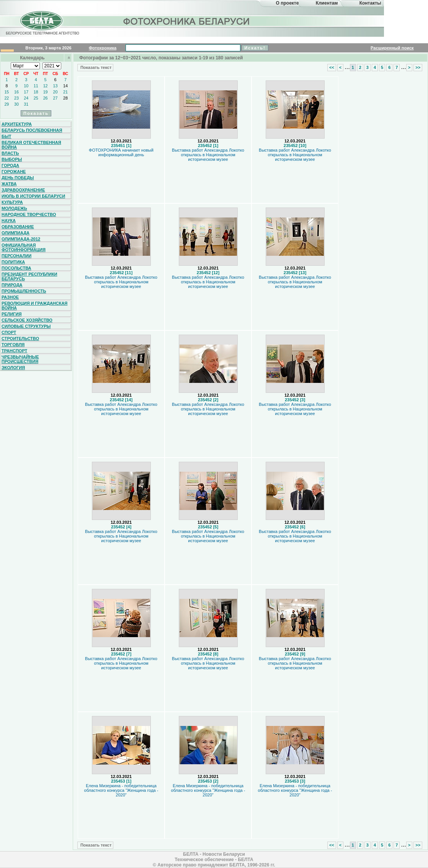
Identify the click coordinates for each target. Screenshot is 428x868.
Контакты (370, 3)
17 (26, 92)
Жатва (9, 184)
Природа (12, 285)
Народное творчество (29, 214)
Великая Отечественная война (31, 145)
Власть (10, 153)
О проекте (288, 3)
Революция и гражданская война (34, 306)
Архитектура (17, 124)
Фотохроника (103, 48)
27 (56, 98)
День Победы (18, 178)
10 (26, 86)
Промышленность (24, 291)
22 (7, 98)
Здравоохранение (23, 190)
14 (65, 86)
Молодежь (14, 208)
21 (65, 92)
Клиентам (327, 3)
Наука (9, 221)
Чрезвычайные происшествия (20, 359)
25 (36, 98)
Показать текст (95, 67)
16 (16, 92)
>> (418, 67)
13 (56, 86)
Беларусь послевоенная (32, 130)
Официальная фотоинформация (24, 247)
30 (16, 104)
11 (36, 86)
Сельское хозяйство (27, 320)
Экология (13, 368)
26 (46, 98)
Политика (13, 262)
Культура (12, 202)
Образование (18, 227)
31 (26, 104)
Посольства (16, 268)
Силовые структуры (26, 326)
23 (16, 98)
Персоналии (16, 256)
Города (10, 165)
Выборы (12, 159)
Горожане (14, 172)
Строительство (20, 338)
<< (332, 67)
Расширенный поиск (392, 48)
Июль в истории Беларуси (33, 196)
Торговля (13, 345)
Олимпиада (16, 233)
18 (36, 92)
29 (7, 104)
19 (46, 92)
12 (46, 86)
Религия (11, 314)
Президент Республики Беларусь (29, 276)
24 (26, 98)
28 (65, 98)
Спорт (9, 332)
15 (7, 92)
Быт (6, 136)
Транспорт (14, 351)
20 (56, 92)
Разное (10, 297)
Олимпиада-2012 (21, 239)
